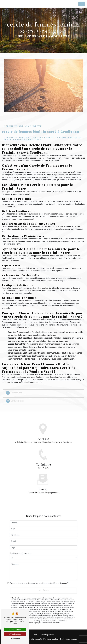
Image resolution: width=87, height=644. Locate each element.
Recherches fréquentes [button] (43, 635)
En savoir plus (14, 393)
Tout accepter (15, 629)
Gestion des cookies (69, 639)
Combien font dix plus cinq (20, 550)
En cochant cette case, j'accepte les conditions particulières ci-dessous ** (39, 580)
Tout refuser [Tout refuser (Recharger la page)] (15, 634)
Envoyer (46, 587)
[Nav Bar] (82, 4)
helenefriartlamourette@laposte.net (43, 489)
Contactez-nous (15, 401)
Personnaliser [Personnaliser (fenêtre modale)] (15, 638)
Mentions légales (51, 639)
